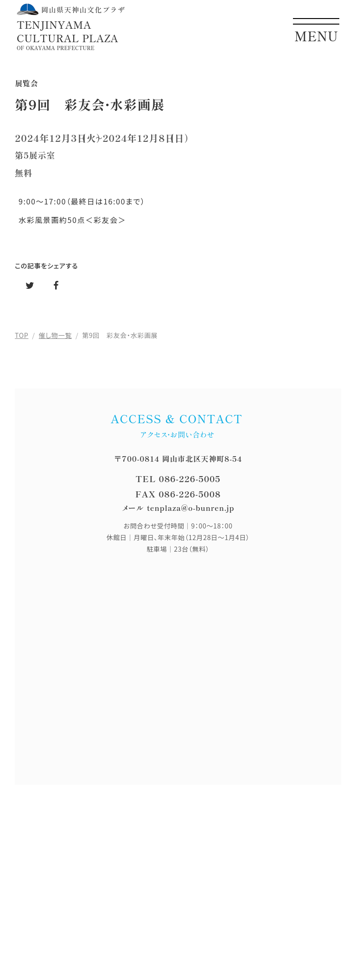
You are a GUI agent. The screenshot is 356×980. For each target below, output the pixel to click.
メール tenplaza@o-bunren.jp (178, 508)
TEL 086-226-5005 (178, 478)
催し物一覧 (55, 335)
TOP (22, 335)
